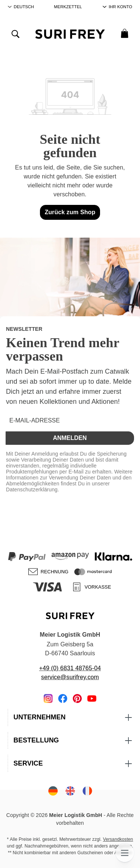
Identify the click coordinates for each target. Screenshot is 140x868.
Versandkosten (118, 839)
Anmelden (70, 438)
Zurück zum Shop (70, 212)
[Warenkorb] (125, 33)
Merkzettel (68, 7)
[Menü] (125, 853)
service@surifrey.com (70, 677)
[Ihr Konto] (117, 7)
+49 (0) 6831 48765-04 (70, 668)
